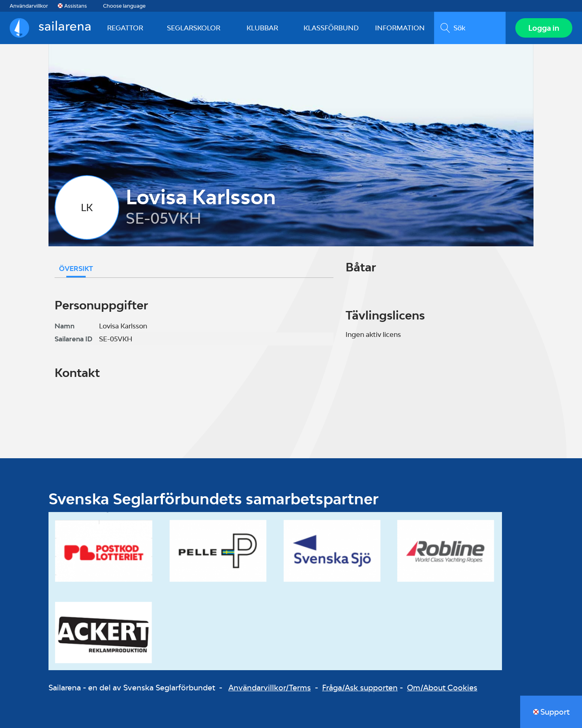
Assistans (76, 6)
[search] (470, 28)
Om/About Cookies (442, 688)
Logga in (544, 28)
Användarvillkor (29, 6)
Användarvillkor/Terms (270, 688)
